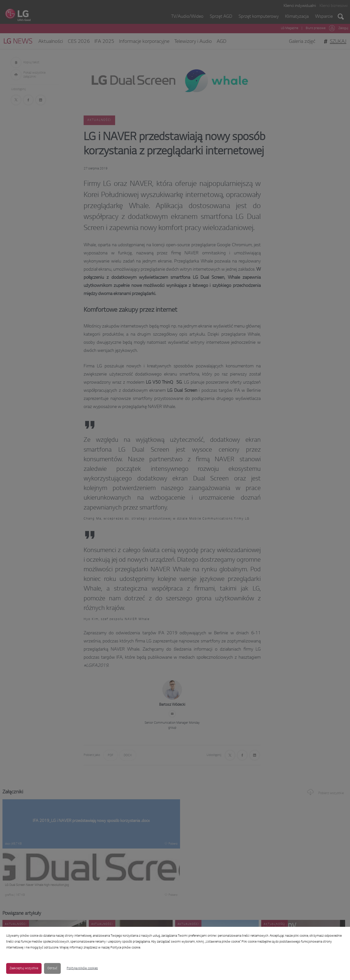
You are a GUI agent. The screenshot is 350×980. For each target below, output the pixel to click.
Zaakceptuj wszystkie (24, 968)
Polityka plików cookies (82, 968)
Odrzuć (52, 968)
